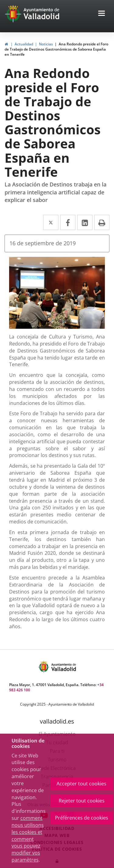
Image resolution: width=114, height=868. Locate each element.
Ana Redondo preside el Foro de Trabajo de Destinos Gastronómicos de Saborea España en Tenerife (56, 49)
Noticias (46, 44)
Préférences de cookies (82, 818)
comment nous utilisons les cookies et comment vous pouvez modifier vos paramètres (28, 839)
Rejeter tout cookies (82, 801)
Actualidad (24, 44)
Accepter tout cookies (81, 784)
